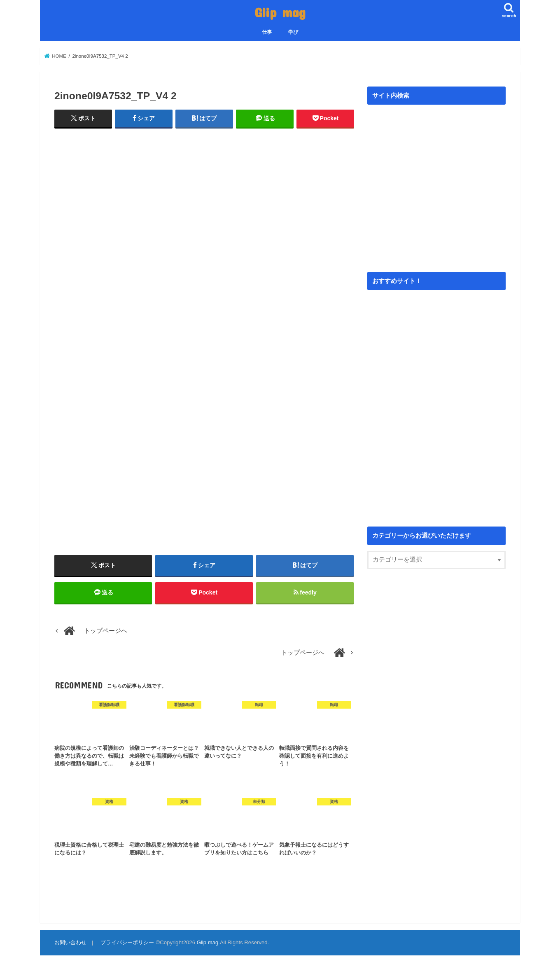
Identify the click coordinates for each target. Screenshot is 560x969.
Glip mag (280, 12)
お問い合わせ (70, 942)
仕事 (267, 32)
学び (293, 32)
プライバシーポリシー (127, 942)
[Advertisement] (204, 206)
